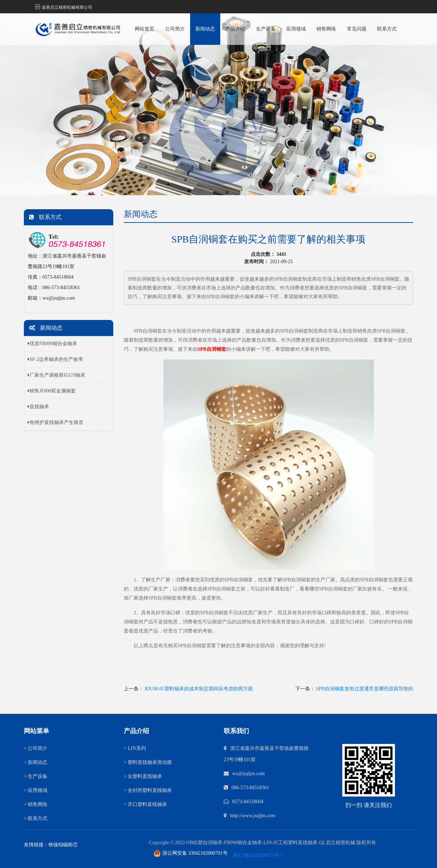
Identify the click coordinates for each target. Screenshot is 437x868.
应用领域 (296, 29)
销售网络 (326, 29)
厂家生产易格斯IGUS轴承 (56, 375)
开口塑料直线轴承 (145, 804)
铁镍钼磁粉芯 (63, 845)
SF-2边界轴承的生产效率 (55, 359)
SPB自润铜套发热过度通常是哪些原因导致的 (365, 689)
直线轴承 (38, 407)
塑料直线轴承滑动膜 (148, 762)
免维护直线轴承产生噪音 (56, 422)
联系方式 (387, 29)
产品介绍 (235, 29)
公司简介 (175, 29)
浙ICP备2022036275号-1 (258, 855)
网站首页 (144, 29)
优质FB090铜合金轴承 (52, 344)
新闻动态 (205, 29)
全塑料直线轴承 (143, 776)
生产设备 (266, 29)
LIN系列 (135, 748)
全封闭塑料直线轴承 (148, 790)
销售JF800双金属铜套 (52, 391)
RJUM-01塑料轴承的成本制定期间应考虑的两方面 (199, 689)
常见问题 (357, 29)
